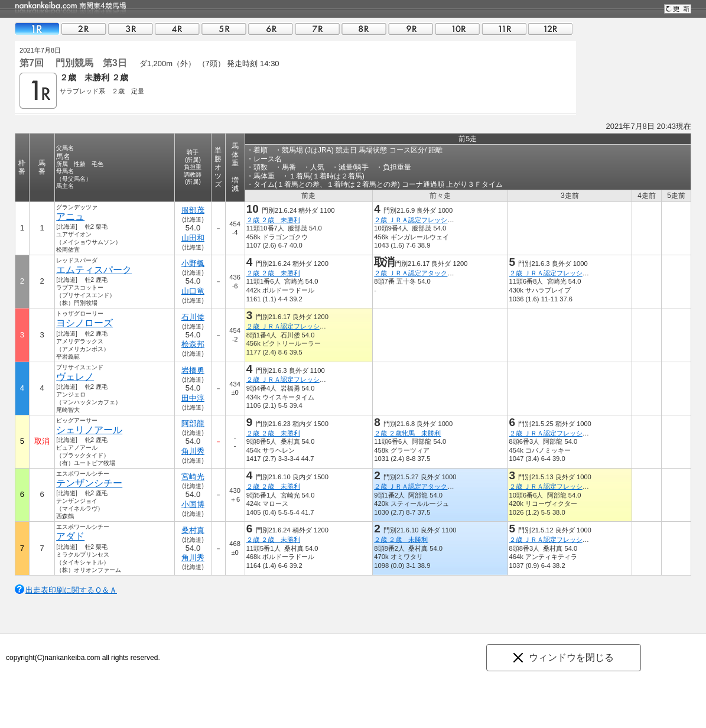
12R (551, 29)
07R (317, 29)
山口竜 (193, 291)
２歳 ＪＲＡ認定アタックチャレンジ (427, 273)
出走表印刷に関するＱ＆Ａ (71, 590)
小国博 (193, 504)
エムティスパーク (94, 270)
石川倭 (193, 317)
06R (271, 29)
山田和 (193, 238)
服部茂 (193, 210)
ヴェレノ (75, 377)
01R (37, 29)
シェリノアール (89, 430)
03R (131, 29)
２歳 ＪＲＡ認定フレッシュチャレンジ (430, 220)
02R (84, 29)
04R (177, 29)
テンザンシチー (89, 483)
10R (457, 29)
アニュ (70, 217)
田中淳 (193, 398)
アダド (70, 536)
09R (411, 29)
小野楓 (193, 263)
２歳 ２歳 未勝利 (273, 220)
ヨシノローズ (84, 323)
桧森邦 (193, 344)
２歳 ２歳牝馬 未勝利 (407, 433)
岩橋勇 (193, 370)
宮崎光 (193, 477)
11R (504, 29)
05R (224, 29)
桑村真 (193, 530)
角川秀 (193, 451)
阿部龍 (193, 423)
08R (364, 29)
